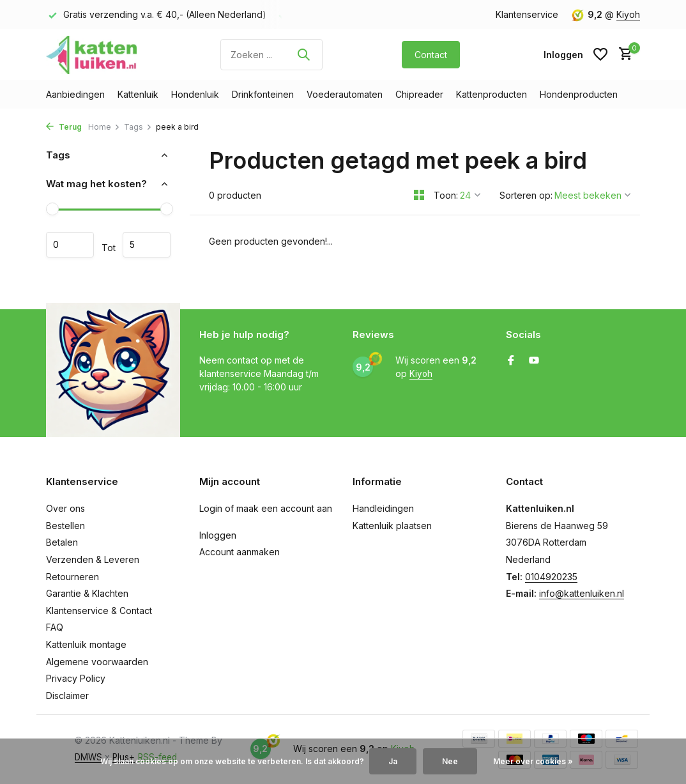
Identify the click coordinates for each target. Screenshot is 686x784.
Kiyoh (628, 14)
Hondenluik (195, 94)
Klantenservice (527, 14)
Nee (450, 761)
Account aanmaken (240, 552)
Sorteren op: (526, 195)
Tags (138, 127)
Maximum (147, 245)
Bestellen (65, 526)
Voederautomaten (345, 94)
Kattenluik (138, 94)
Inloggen (218, 535)
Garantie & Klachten (87, 593)
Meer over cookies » (533, 761)
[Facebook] (511, 361)
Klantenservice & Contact (99, 611)
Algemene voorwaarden (97, 662)
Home (104, 127)
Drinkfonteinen (263, 94)
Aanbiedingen (75, 94)
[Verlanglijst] (600, 54)
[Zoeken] (271, 55)
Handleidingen (383, 508)
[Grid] (419, 195)
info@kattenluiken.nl (582, 593)
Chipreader (419, 94)
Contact (431, 55)
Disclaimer (67, 696)
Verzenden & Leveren (93, 559)
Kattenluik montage (86, 644)
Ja (393, 761)
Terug (64, 127)
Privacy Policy (76, 678)
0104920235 (551, 577)
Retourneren (72, 577)
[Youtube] (534, 361)
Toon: (446, 195)
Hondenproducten (579, 94)
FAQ (55, 627)
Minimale (70, 245)
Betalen (62, 542)
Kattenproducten (492, 94)
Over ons (65, 508)
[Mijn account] (563, 55)
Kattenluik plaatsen (392, 526)
